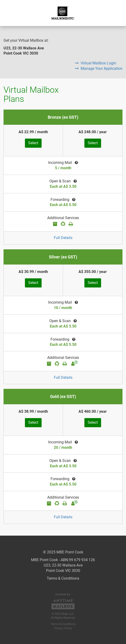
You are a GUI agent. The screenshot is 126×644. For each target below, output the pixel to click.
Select (33, 143)
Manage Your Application (99, 68)
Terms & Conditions (63, 578)
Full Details (63, 238)
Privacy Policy (63, 628)
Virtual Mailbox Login (96, 63)
